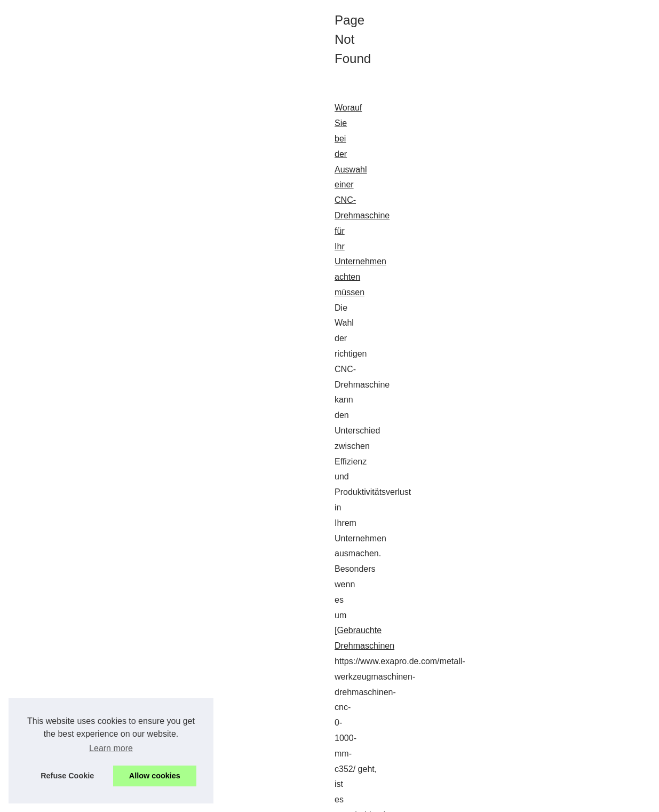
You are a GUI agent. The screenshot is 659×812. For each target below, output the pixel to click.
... (124, 376)
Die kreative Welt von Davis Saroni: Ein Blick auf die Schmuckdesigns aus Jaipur (168, 424)
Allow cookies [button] (155, 776)
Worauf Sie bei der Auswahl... (554, 281)
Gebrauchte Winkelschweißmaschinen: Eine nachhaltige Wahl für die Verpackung (169, 574)
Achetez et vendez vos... (545, 329)
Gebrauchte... (526, 378)
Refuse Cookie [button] (67, 776)
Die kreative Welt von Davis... (553, 305)
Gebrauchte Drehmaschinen (292, 330)
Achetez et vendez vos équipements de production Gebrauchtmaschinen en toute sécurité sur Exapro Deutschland (232, 699)
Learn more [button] (111, 748)
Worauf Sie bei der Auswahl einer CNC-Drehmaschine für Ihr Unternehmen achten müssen (187, 299)
